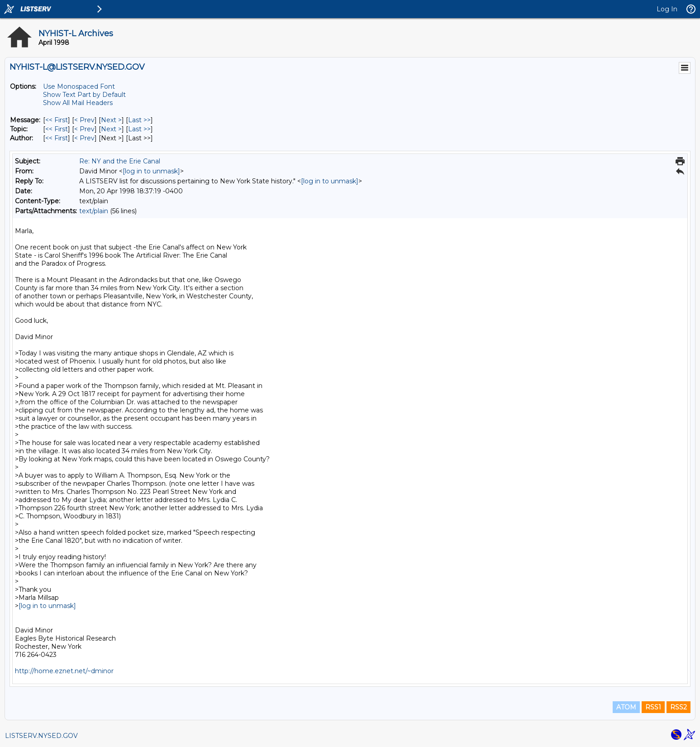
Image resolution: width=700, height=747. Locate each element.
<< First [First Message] (57, 120)
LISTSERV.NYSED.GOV (41, 736)
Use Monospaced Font (79, 86)
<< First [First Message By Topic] (57, 129)
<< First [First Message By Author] (57, 138)
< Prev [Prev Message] (84, 120)
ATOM (626, 707)
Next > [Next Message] (111, 120)
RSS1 (653, 707)
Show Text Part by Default (84, 95)
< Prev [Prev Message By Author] (84, 138)
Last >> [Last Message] (139, 120)
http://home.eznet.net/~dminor (64, 671)
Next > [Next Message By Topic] (111, 129)
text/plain (94, 211)
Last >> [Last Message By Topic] (139, 129)
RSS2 (679, 707)
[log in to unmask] (151, 171)
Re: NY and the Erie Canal (120, 161)
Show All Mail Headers (78, 103)
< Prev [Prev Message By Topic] (84, 129)
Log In (667, 9)
